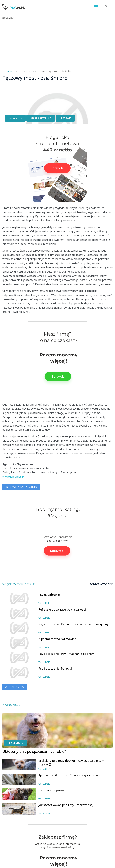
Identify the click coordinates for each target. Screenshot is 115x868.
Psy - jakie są (44, 769)
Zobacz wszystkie (101, 584)
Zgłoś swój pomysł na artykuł (21, 487)
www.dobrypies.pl (14, 477)
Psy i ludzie (15, 118)
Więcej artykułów (14, 687)
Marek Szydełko (41, 118)
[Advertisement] (57, 44)
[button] (106, 5)
